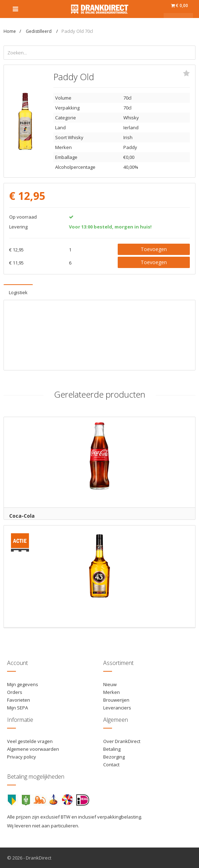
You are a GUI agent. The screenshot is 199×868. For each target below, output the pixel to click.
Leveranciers (117, 708)
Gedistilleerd (39, 31)
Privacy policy (22, 757)
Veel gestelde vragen (30, 741)
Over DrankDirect (122, 741)
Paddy (130, 147)
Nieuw (110, 684)
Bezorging (114, 757)
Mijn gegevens (23, 684)
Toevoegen (154, 249)
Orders (15, 692)
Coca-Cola (22, 516)
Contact (111, 765)
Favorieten (19, 700)
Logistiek (18, 292)
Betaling (112, 749)
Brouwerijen (116, 700)
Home (10, 31)
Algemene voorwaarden (33, 749)
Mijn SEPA (17, 708)
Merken (112, 692)
